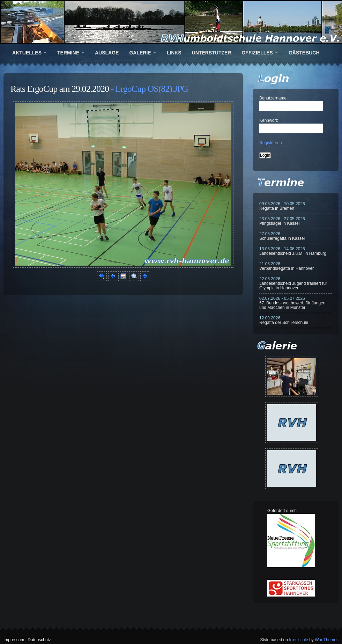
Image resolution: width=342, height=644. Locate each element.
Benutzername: (273, 98)
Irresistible (299, 640)
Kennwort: (269, 120)
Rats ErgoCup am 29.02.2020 (60, 89)
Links (174, 53)
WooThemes (327, 640)
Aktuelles (27, 53)
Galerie (140, 53)
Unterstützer (212, 53)
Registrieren (271, 143)
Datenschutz (39, 640)
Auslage (107, 53)
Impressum (14, 640)
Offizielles (257, 53)
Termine (68, 53)
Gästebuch (304, 53)
